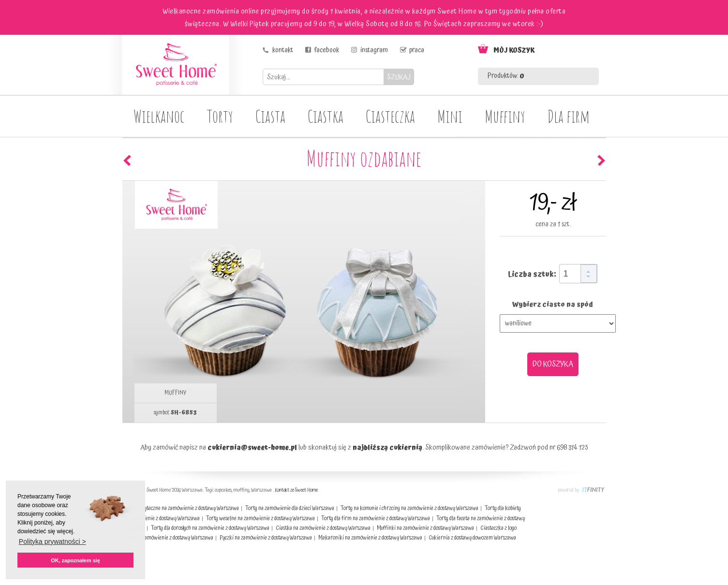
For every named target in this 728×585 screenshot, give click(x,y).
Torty (220, 116)
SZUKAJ (399, 77)
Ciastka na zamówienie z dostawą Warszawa (323, 528)
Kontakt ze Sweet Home (296, 490)
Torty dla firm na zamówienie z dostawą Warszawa (376, 519)
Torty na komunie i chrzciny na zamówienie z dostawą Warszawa (409, 508)
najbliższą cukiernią (387, 448)
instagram (374, 50)
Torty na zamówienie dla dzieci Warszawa (290, 508)
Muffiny (505, 116)
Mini (450, 116)
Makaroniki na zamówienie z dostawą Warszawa (370, 538)
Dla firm (569, 116)
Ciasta (270, 116)
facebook (327, 50)
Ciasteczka (390, 116)
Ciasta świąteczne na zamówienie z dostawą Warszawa (181, 508)
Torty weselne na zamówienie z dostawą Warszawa (260, 519)
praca (417, 50)
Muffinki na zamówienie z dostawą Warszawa (425, 528)
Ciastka (326, 116)
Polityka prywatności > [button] (52, 541)
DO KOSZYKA (553, 364)
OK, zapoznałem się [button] (75, 560)
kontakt (283, 50)
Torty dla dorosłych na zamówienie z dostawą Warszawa (210, 528)
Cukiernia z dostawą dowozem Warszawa (472, 538)
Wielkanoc (159, 116)
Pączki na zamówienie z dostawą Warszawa (266, 538)
